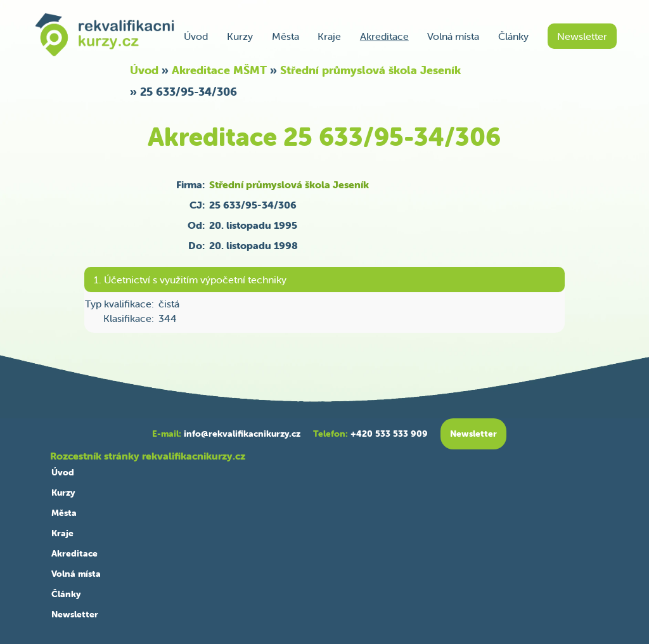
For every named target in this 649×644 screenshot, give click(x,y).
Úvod (196, 36)
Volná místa (453, 36)
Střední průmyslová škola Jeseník (370, 70)
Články (513, 36)
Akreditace (384, 36)
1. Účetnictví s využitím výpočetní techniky (190, 280)
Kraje (329, 36)
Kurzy (240, 36)
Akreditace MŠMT (219, 70)
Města (286, 36)
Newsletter (582, 36)
